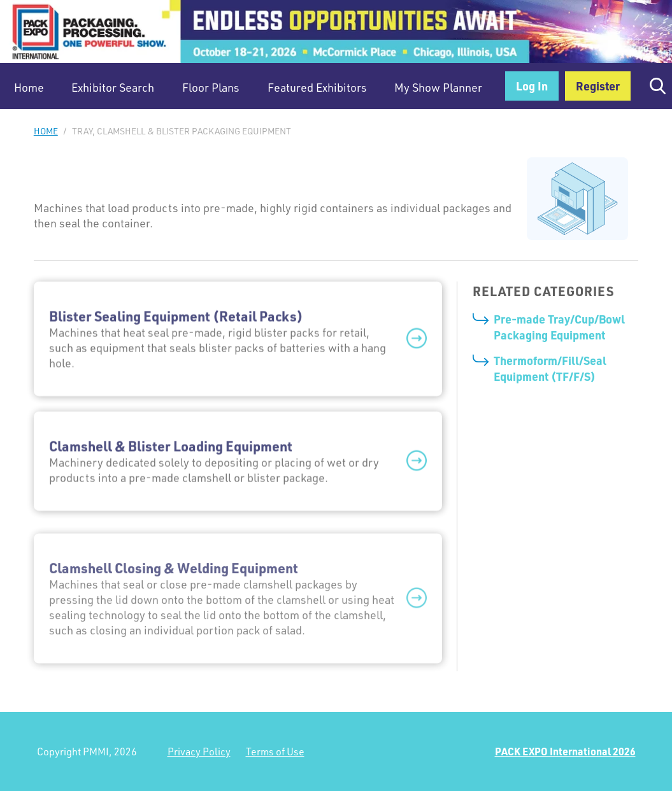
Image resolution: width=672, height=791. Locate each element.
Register (598, 86)
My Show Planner (438, 87)
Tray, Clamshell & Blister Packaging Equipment (182, 131)
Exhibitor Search (113, 87)
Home (29, 87)
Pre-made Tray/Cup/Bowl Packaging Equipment (559, 327)
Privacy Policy (199, 752)
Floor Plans (211, 87)
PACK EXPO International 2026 (565, 751)
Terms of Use (275, 752)
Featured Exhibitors (317, 87)
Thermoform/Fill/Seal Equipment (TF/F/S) (550, 368)
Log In (532, 86)
